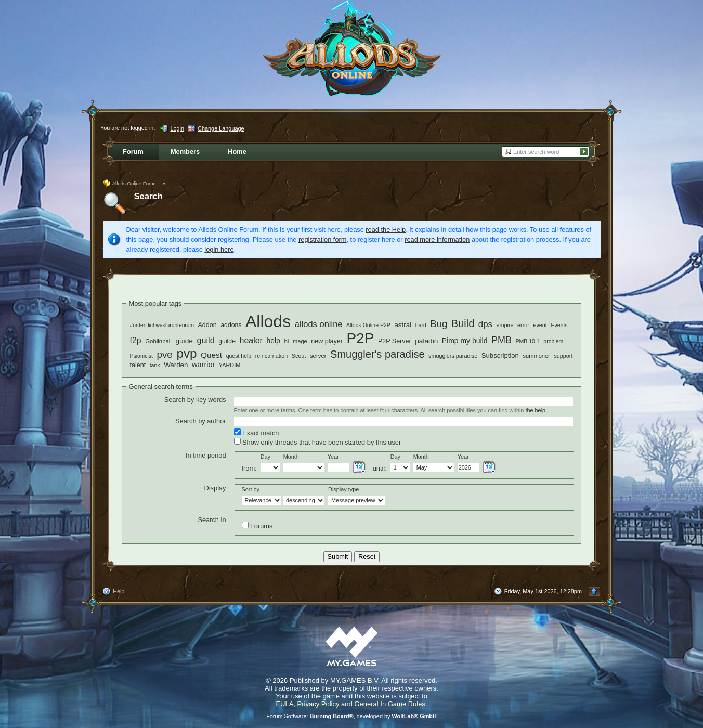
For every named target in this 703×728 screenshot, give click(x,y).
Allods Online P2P (368, 325)
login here (219, 249)
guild (205, 340)
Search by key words (195, 400)
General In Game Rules (390, 704)
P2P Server (395, 341)
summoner (536, 356)
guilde (227, 341)
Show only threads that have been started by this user (318, 442)
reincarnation (271, 356)
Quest (211, 355)
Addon (207, 325)
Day (265, 457)
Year (333, 457)
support (563, 356)
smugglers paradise (453, 356)
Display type (343, 489)
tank (155, 365)
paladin (426, 341)
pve (164, 354)
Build (463, 323)
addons (231, 325)
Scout (299, 356)
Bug (439, 324)
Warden (176, 365)
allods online (319, 324)
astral (403, 325)
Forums (257, 526)
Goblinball (158, 341)
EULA (284, 704)
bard (421, 325)
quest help (239, 356)
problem (553, 341)
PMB (502, 340)
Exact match (257, 433)
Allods (268, 321)
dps (485, 324)
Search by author (200, 421)
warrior (203, 365)
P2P (360, 338)
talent (138, 365)
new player (327, 341)
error (523, 325)
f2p (136, 340)
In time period (206, 455)
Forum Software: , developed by (351, 716)
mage (300, 341)
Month (291, 457)
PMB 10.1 (528, 341)
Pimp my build (465, 341)
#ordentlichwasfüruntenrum (162, 325)
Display (215, 488)
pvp (186, 353)
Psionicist (141, 356)
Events (559, 325)
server (318, 356)
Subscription (500, 355)
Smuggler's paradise (377, 354)
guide (184, 341)
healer (251, 340)
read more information (437, 239)
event (540, 325)
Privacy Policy (318, 704)
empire (505, 325)
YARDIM (230, 365)
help (273, 341)
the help (535, 410)
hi (286, 341)
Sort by (251, 489)
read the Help (386, 230)
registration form (322, 239)
